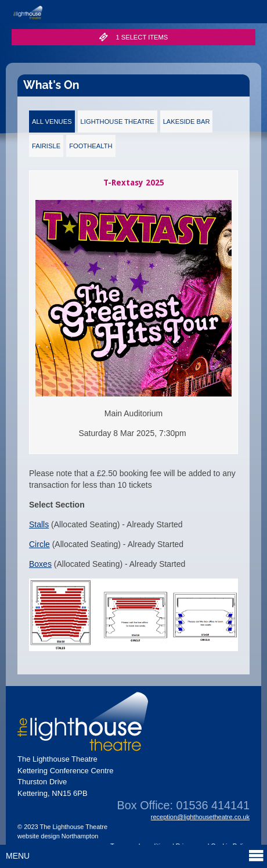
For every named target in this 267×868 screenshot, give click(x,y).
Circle (39, 544)
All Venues (52, 122)
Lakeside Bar (187, 122)
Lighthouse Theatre (118, 122)
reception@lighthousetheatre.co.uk (200, 817)
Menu (135, 856)
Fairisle (46, 146)
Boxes (40, 564)
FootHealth (91, 146)
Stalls (39, 524)
